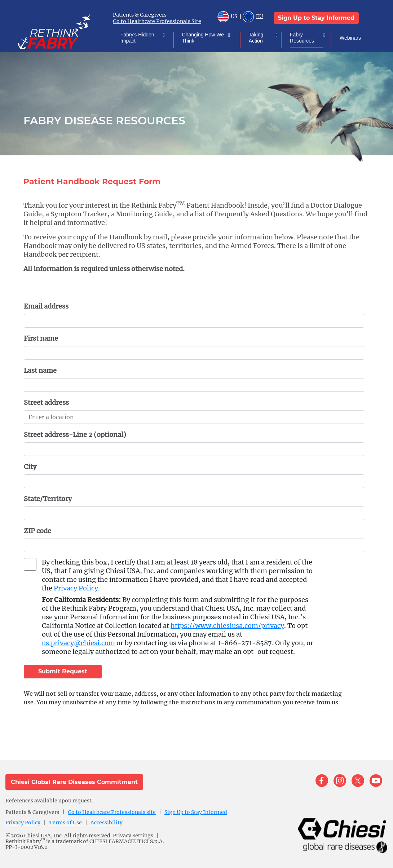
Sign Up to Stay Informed (316, 18)
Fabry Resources (306, 38)
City (30, 467)
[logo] (65, 31)
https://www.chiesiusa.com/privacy (227, 626)
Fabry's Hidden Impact (142, 38)
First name (41, 338)
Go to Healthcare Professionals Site (157, 21)
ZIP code (37, 531)
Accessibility (107, 823)
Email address (46, 306)
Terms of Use (65, 823)
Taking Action (262, 38)
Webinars (350, 38)
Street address (46, 402)
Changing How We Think (205, 38)
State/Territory (48, 499)
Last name (40, 370)
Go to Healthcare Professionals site (112, 812)
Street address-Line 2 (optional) (75, 435)
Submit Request (63, 671)
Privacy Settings (133, 836)
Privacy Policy (76, 588)
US (227, 18)
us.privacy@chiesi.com (78, 643)
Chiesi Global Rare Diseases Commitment (74, 782)
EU (253, 18)
